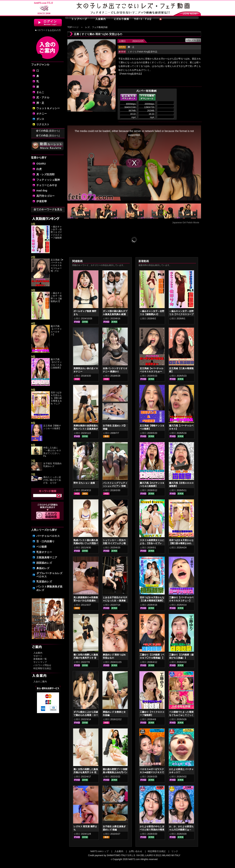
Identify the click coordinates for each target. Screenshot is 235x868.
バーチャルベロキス (48, 536)
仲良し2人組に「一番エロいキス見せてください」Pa (52, 452)
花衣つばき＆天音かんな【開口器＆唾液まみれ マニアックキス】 (181, 543)
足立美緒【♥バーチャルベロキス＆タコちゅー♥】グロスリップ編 (152, 372)
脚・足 (40, 103)
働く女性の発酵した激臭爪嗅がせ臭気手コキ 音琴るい (86, 658)
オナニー (42, 114)
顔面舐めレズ (44, 563)
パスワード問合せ (42, 665)
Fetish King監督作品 (147, 52)
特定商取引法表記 (42, 668)
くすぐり (132, 52)
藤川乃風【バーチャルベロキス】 (56, 330)
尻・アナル (43, 97)
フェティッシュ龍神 (48, 180)
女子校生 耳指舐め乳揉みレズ (52, 465)
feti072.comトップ (99, 851)
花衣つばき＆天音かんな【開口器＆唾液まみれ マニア (56, 398)
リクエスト (43, 124)
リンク (175, 851)
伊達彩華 (42, 201)
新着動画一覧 (40, 659)
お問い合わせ (136, 851)
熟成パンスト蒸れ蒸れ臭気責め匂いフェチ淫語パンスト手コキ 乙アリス (86, 543)
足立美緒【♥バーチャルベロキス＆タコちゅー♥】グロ (57, 265)
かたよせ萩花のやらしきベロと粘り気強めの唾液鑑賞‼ (152, 830)
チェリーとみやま (47, 185)
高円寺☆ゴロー (45, 196)
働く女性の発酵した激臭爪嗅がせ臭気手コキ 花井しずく (86, 772)
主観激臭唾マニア (47, 557)
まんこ (40, 92)
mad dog (42, 191)
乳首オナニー (44, 552)
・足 (131, 47)
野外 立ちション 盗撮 (84, 483)
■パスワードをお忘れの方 (48, 30)
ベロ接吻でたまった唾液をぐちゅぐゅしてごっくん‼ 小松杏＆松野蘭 (181, 715)
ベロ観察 (42, 547)
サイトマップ (40, 662)
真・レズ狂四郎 (45, 174)
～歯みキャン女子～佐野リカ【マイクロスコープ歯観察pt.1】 (181, 314)
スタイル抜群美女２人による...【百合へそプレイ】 (152, 543)
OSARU (41, 164)
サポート (38, 656)
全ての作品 (48, 131)
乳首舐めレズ (44, 582)
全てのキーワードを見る (48, 209)
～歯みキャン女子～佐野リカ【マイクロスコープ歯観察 (56, 232)
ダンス (40, 119)
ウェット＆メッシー (48, 108)
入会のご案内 (40, 682)
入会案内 (38, 653)
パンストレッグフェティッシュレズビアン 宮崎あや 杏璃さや (115, 486)
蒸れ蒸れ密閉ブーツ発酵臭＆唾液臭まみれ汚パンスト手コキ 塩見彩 (115, 772)
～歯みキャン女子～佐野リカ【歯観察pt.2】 (56, 297)
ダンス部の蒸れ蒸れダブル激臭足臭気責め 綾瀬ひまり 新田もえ (115, 314)
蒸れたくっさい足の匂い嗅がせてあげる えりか (52, 480)
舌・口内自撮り (45, 541)
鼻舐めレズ (43, 568)
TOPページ (73, 27)
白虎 (39, 169)
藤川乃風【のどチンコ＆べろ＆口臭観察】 (56, 363)
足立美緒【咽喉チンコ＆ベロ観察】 (52, 427)
